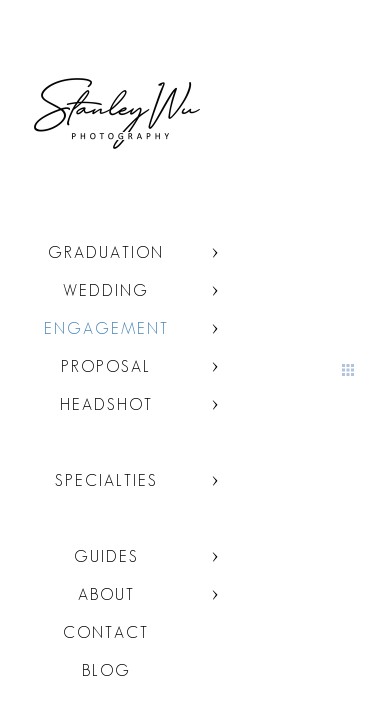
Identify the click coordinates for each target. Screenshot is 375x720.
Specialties (106, 480)
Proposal (106, 366)
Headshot (106, 404)
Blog (106, 670)
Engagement (106, 328)
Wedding (106, 290)
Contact (106, 632)
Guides (106, 556)
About (106, 594)
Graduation (106, 252)
